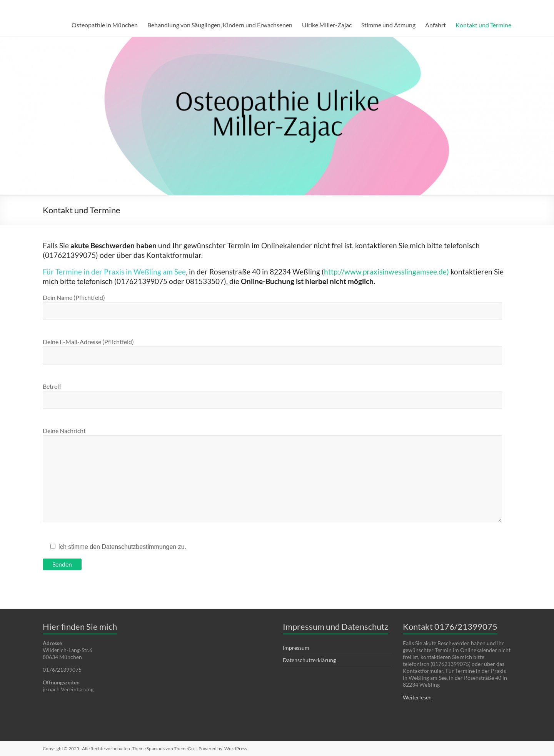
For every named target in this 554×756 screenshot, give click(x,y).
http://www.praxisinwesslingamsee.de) (386, 272)
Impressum (296, 648)
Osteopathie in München (105, 25)
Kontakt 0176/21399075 (450, 626)
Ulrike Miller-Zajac (327, 25)
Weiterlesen (417, 697)
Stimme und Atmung (388, 25)
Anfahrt (436, 25)
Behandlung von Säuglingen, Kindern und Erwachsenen (220, 25)
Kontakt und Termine (483, 25)
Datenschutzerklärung (309, 660)
